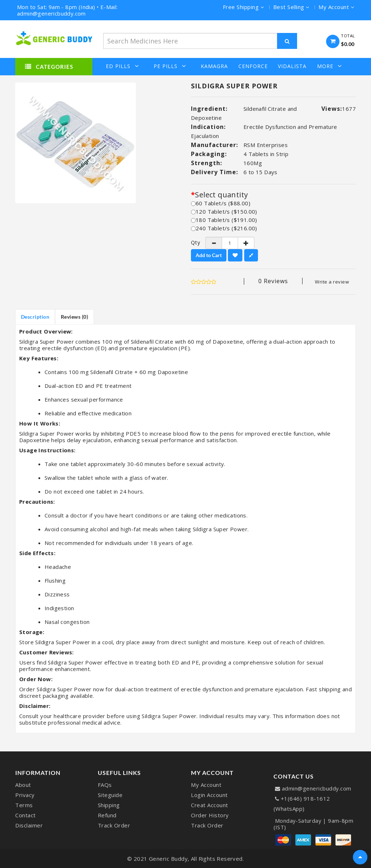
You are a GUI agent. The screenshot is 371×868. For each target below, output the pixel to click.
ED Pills (122, 66)
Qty (193, 243)
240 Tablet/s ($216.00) (224, 228)
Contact (26, 815)
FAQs (105, 785)
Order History (210, 815)
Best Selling (291, 7)
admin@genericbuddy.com (317, 788)
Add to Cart (209, 255)
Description (35, 317)
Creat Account (210, 805)
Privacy (25, 795)
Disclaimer (29, 825)
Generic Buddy (168, 859)
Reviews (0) (75, 317)
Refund (107, 815)
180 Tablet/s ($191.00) (224, 220)
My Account (206, 785)
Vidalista (292, 66)
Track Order (114, 825)
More (330, 66)
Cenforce (253, 66)
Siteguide (110, 795)
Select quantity (221, 195)
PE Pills (170, 66)
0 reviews (273, 281)
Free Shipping (243, 7)
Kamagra (214, 66)
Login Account (209, 795)
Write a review (332, 282)
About (23, 785)
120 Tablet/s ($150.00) (224, 211)
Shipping (109, 805)
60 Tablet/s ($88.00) (221, 203)
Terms (24, 805)
